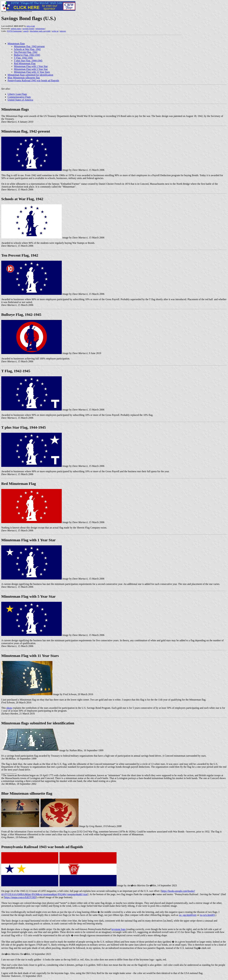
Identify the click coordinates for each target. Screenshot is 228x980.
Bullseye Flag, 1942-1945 (27, 55)
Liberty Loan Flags (17, 94)
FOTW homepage (14, 31)
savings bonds (28, 29)
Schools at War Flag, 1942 (27, 49)
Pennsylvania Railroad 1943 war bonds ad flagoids (33, 80)
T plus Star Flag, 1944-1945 (28, 61)
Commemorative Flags (19, 97)
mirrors (63, 31)
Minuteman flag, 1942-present (29, 46)
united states (16, 29)
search (26, 31)
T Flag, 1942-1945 (23, 58)
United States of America (20, 100)
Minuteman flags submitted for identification (30, 75)
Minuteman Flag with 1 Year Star (31, 66)
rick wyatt (31, 26)
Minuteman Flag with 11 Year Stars (32, 72)
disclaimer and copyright (40, 31)
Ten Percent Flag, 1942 (26, 52)
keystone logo (119, 929)
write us (55, 31)
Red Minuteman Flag (25, 63)
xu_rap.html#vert (188, 915)
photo (9, 708)
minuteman (40, 29)
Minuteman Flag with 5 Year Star (31, 69)
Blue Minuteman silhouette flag (24, 78)
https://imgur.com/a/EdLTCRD (20, 897)
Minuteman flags (16, 44)
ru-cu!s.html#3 (207, 915)
